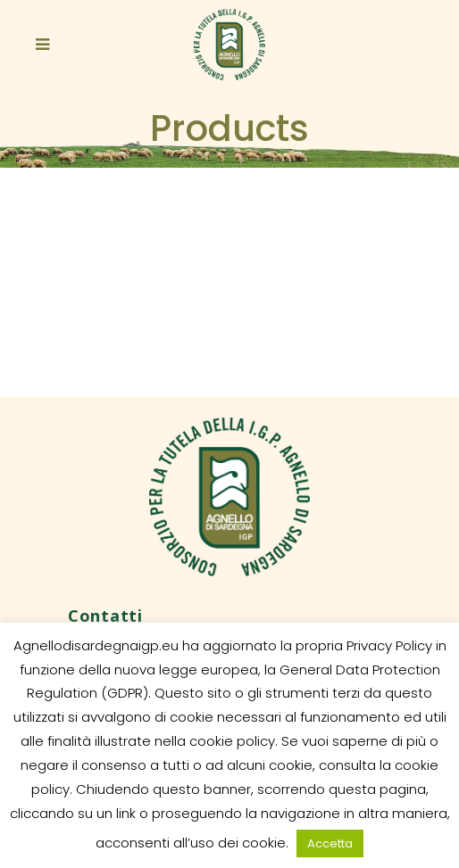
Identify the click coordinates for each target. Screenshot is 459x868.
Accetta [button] (330, 843)
